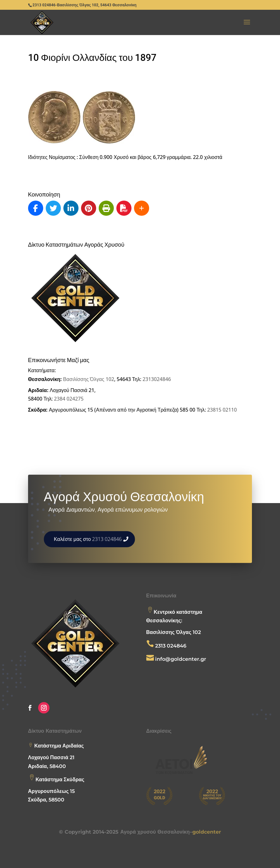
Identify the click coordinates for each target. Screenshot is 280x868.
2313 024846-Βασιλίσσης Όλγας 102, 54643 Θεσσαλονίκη (85, 5)
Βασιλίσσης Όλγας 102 (89, 379)
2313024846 (157, 379)
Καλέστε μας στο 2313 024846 (88, 539)
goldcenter (207, 832)
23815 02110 (222, 410)
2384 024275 (69, 399)
